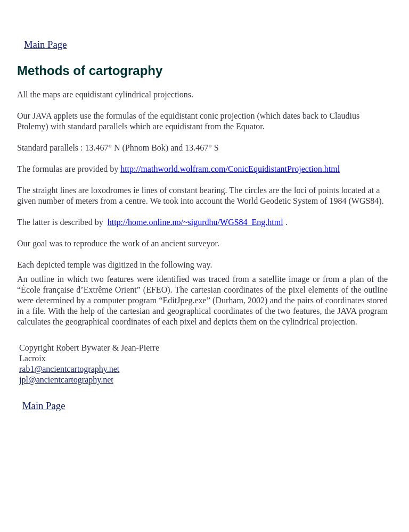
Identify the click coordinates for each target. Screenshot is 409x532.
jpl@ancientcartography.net (66, 380)
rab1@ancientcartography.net (69, 369)
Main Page (45, 44)
